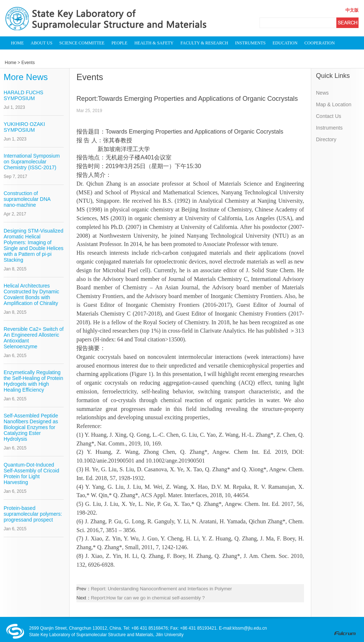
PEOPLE (119, 43)
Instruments (329, 128)
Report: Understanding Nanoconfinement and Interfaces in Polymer (161, 589)
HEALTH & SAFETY (154, 43)
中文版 (352, 10)
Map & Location (334, 104)
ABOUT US (41, 43)
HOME (17, 43)
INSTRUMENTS (250, 43)
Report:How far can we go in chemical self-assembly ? (148, 598)
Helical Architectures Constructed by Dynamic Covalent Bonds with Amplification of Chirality (31, 294)
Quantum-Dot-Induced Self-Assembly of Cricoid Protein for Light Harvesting (31, 473)
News (322, 93)
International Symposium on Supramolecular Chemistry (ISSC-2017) (32, 162)
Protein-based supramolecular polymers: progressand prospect (33, 514)
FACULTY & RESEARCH (204, 43)
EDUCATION (285, 43)
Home (11, 63)
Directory (326, 139)
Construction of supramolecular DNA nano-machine (27, 199)
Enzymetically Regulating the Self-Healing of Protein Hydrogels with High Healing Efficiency (33, 381)
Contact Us (329, 116)
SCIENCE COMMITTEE (82, 43)
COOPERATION (319, 43)
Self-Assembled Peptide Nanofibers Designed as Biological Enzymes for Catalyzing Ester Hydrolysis (31, 427)
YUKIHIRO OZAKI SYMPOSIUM (24, 127)
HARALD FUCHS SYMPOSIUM (23, 95)
